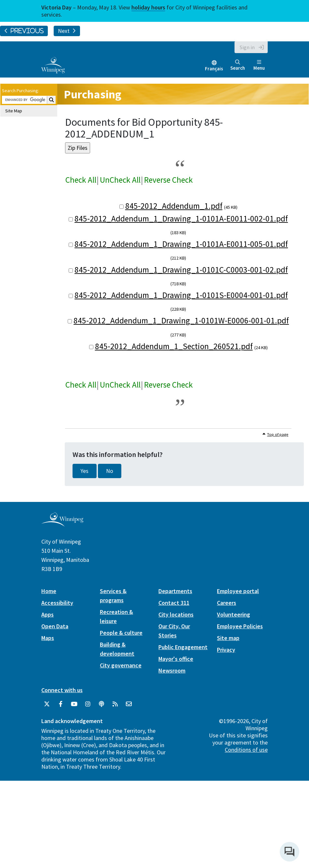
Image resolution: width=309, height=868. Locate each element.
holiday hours (148, 7)
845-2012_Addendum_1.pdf (174, 206)
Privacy (226, 650)
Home (49, 591)
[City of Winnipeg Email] (129, 704)
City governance (121, 665)
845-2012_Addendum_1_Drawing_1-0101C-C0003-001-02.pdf (181, 270)
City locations (176, 614)
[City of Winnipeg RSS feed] (115, 704)
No (110, 471)
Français (214, 69)
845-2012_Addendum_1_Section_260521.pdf (174, 346)
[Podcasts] (101, 704)
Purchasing (93, 94)
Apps (47, 614)
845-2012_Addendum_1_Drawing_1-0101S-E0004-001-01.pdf (181, 295)
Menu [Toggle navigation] (259, 65)
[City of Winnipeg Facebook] (60, 704)
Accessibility (57, 603)
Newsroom (172, 670)
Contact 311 (174, 603)
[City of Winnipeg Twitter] (47, 704)
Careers (227, 603)
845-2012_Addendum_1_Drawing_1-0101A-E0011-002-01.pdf (181, 219)
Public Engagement (183, 647)
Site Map (14, 111)
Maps (48, 638)
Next (67, 31)
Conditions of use (246, 750)
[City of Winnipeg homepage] (62, 524)
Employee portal (238, 591)
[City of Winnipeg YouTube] (74, 704)
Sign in (247, 47)
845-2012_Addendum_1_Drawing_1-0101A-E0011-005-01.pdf (181, 244)
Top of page (278, 434)
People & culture (121, 633)
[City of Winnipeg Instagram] (88, 704)
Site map (228, 638)
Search (238, 65)
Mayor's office (176, 659)
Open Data (55, 626)
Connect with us (62, 690)
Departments (175, 591)
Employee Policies (240, 626)
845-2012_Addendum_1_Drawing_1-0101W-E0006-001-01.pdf (181, 320)
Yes (85, 471)
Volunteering (234, 614)
